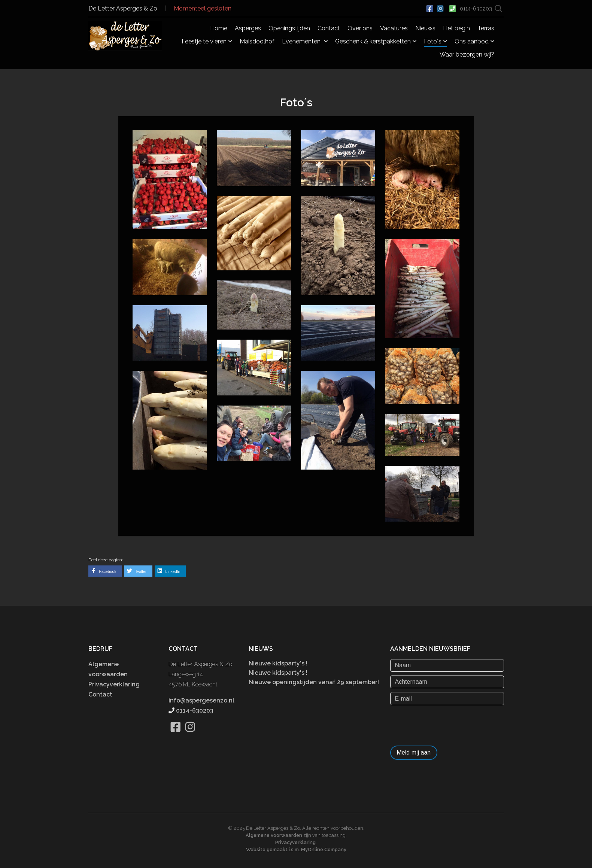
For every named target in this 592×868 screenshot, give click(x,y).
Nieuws (425, 28)
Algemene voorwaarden (274, 835)
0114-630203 (477, 9)
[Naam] (447, 665)
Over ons (360, 28)
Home (219, 28)
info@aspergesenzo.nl (201, 700)
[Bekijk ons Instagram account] (440, 8)
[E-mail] (447, 698)
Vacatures (394, 28)
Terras (486, 28)
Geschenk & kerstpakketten (376, 41)
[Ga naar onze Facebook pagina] (430, 8)
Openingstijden (289, 28)
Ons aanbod (474, 41)
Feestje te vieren (207, 41)
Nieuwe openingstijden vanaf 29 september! (314, 682)
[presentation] (447, 723)
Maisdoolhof (257, 41)
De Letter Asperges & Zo (123, 8)
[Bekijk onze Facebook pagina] (176, 736)
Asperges (248, 28)
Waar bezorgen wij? (467, 54)
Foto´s (435, 41)
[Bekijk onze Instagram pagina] (190, 736)
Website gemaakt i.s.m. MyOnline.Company (296, 849)
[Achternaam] (447, 682)
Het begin (456, 28)
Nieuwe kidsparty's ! (278, 663)
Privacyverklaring (114, 684)
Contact (329, 28)
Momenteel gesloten (203, 8)
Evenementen (305, 41)
